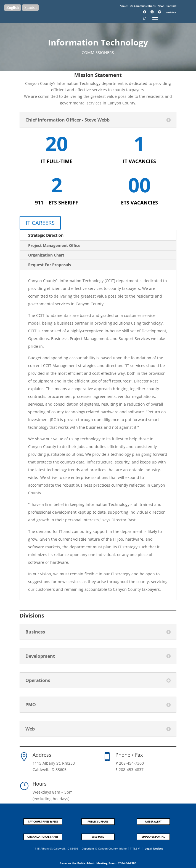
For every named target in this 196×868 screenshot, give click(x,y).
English (13, 8)
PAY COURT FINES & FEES (43, 822)
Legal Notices (154, 848)
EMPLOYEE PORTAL (153, 837)
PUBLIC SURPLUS (98, 822)
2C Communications (143, 6)
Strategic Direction (46, 235)
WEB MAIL (98, 837)
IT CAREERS (40, 223)
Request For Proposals (50, 265)
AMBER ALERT (153, 822)
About (124, 6)
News (161, 6)
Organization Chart (46, 255)
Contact (171, 6)
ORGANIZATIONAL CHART (43, 837)
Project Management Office (54, 245)
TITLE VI (135, 848)
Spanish (30, 8)
